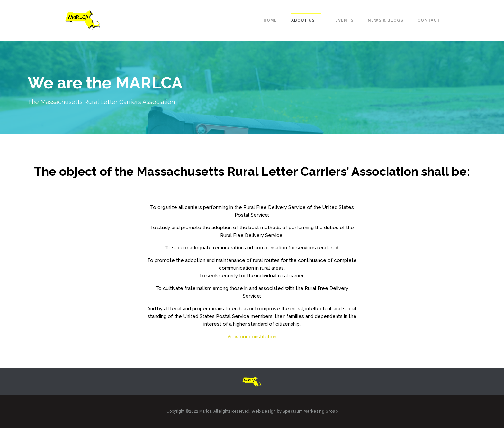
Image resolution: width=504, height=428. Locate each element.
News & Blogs (386, 20)
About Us (303, 20)
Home (270, 20)
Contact (429, 20)
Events (344, 20)
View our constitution (252, 337)
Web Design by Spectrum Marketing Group (295, 411)
